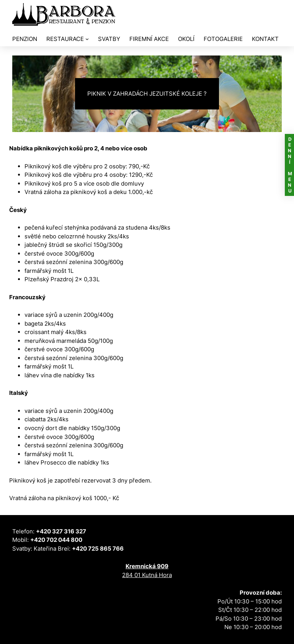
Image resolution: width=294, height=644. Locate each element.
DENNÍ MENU (290, 165)
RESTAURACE (65, 39)
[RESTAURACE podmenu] (87, 39)
